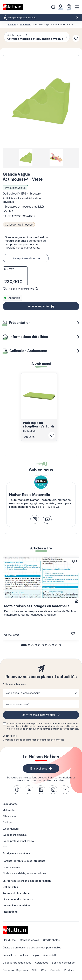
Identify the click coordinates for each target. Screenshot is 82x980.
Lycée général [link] (11, 829)
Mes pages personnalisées (43, 18)
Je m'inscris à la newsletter (39, 715)
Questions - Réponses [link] (15, 970)
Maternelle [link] (9, 810)
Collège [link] (7, 822)
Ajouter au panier (39, 306)
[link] (35, 519)
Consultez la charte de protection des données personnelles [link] (34, 740)
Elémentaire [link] (9, 816)
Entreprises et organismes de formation (27, 881)
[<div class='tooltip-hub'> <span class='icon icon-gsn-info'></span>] (36, 289)
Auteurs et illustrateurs (17, 893)
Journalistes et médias (17, 905)
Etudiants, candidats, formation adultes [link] (24, 873)
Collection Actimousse (19, 225)
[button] (41, 102)
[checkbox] (4, 724)
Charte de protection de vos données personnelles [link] (32, 947)
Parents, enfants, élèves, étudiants (24, 861)
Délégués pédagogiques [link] (17, 963)
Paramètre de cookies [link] (15, 955)
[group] (26, 158)
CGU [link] (35, 970)
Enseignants (10, 804)
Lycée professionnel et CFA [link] (18, 841)
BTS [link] (5, 847)
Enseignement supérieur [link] (16, 853)
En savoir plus (10, 736)
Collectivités (10, 887)
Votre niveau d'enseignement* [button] (23, 693)
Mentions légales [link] (29, 940)
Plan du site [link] (9, 940)
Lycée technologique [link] (15, 835)
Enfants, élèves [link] (11, 867)
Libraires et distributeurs (18, 899)
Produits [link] (69, 970)
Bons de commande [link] (63, 963)
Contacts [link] (55, 970)
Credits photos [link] (51, 940)
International (11, 912)
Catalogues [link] (42, 963)
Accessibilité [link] (50, 955)
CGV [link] (44, 970)
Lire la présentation (23, 258)
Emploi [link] (36, 955)
